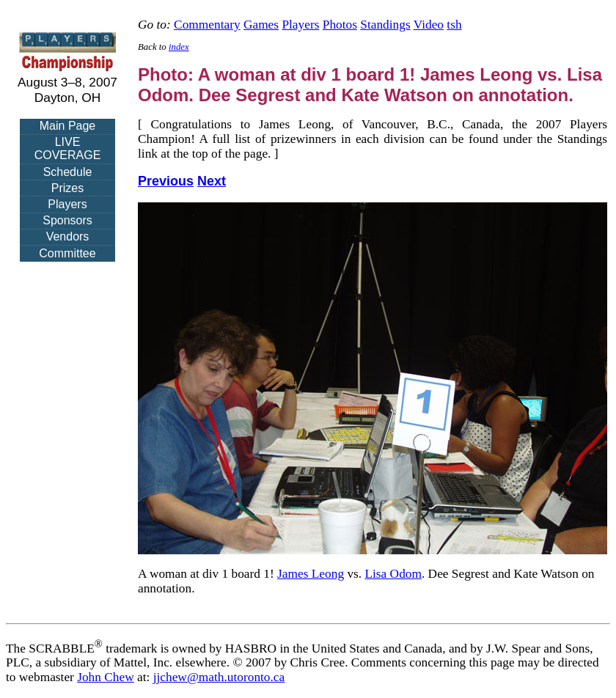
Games (261, 25)
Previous (166, 181)
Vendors (68, 236)
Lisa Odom (393, 574)
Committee (67, 253)
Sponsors (67, 220)
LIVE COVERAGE (68, 148)
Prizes (67, 188)
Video (429, 25)
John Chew (106, 677)
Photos (340, 25)
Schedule (68, 172)
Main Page (68, 126)
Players (67, 204)
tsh (454, 25)
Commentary (207, 25)
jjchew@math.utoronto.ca (219, 677)
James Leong (311, 574)
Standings (385, 25)
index (179, 47)
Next (212, 181)
